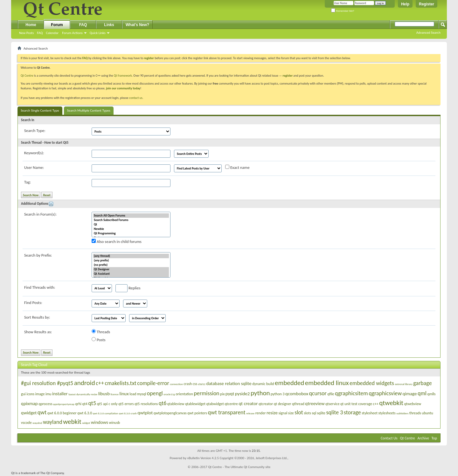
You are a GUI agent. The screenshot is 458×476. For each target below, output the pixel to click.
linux (124, 394)
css (195, 384)
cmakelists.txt (120, 383)
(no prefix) (131, 265)
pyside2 (243, 394)
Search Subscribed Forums (131, 220)
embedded (289, 383)
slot (299, 412)
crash (188, 384)
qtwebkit (391, 403)
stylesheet (370, 413)
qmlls (431, 394)
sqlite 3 (335, 412)
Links (109, 25)
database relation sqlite (229, 383)
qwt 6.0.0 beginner (62, 413)
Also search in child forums (117, 241)
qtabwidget (215, 404)
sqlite (321, 413)
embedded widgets (372, 383)
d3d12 (202, 384)
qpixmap (29, 404)
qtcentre (231, 404)
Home (31, 25)
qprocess (45, 404)
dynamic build (263, 384)
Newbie (131, 229)
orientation (184, 394)
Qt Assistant (131, 274)
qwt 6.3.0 (85, 413)
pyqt (230, 394)
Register (427, 4)
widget (86, 423)
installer (60, 394)
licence (115, 394)
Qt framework (123, 76)
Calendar (52, 33)
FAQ (40, 33)
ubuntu (427, 413)
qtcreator (266, 404)
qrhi (78, 404)
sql (314, 413)
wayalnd (37, 423)
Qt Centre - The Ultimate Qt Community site (239, 467)
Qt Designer (131, 269)
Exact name (237, 167)
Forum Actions (72, 33)
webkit (72, 422)
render (261, 413)
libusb (104, 394)
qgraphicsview (385, 393)
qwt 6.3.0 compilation (106, 413)
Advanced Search (428, 33)
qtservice (333, 404)
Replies (128, 288)
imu (49, 394)
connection (176, 384)
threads (415, 413)
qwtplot (145, 413)
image (40, 394)
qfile (331, 394)
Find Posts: (33, 303)
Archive (423, 438)
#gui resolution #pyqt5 (47, 383)
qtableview (176, 404)
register (288, 76)
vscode (26, 423)
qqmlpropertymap (64, 404)
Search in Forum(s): (40, 214)
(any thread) (131, 256)
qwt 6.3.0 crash (128, 413)
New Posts (26, 33)
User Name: (34, 167)
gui (23, 394)
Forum (57, 25)
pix (222, 394)
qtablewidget (195, 404)
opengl (155, 393)
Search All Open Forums (131, 216)
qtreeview (315, 404)
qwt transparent (227, 412)
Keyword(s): (34, 153)
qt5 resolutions (146, 404)
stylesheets (387, 413)
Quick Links (98, 33)
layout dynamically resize (83, 394)
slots (307, 413)
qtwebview (413, 404)
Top (434, 438)
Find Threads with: (40, 287)
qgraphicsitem (351, 393)
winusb (114, 423)
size (291, 413)
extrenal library (403, 384)
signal (283, 413)
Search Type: (35, 131)
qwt (42, 412)
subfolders (402, 413)
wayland (53, 422)
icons (30, 394)
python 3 (278, 394)
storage (352, 412)
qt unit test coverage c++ (359, 404)
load (133, 394)
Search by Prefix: (38, 255)
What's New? (137, 25)
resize (272, 413)
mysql (142, 394)
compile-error (153, 383)
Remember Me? (343, 11)
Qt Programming (131, 233)
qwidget (29, 413)
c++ (100, 383)
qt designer (283, 404)
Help (405, 4)
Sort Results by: (37, 317)
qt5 (92, 403)
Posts (99, 340)
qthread (298, 404)
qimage (410, 394)
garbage (422, 383)
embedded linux (327, 383)
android (85, 383)
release (250, 413)
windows (100, 422)
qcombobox (297, 394)
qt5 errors (126, 404)
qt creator (248, 404)
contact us (136, 98)
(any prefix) (131, 260)
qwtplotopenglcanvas (170, 413)
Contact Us (389, 438)
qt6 (163, 403)
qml (422, 393)
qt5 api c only (107, 404)
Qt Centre (27, 76)
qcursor (318, 393)
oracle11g (169, 394)
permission (206, 393)
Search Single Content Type (40, 110)
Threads (101, 332)
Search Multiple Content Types (89, 110)
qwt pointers (197, 413)
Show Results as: (38, 332)
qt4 (85, 404)
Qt (131, 224)
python (260, 393)
